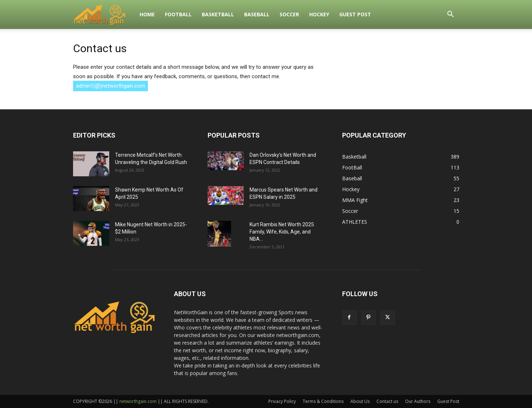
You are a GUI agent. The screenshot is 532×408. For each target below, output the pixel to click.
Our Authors (418, 401)
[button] (451, 15)
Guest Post (355, 14)
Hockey (319, 14)
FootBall (178, 14)
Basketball (218, 14)
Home (147, 14)
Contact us (387, 401)
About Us (360, 401)
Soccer (289, 14)
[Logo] (104, 14)
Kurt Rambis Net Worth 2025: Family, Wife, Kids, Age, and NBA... (282, 232)
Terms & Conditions (323, 401)
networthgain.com (138, 401)
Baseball (257, 14)
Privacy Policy (282, 401)
